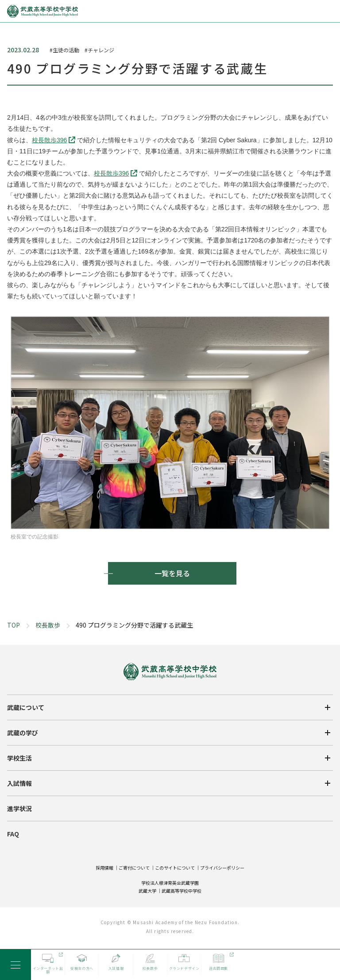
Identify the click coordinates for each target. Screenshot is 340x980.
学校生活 (19, 758)
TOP (14, 625)
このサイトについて (175, 868)
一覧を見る (172, 573)
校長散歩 (48, 625)
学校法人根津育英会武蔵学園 (170, 883)
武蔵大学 (147, 891)
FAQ (13, 834)
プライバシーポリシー (222, 868)
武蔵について (26, 707)
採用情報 (104, 868)
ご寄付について (134, 868)
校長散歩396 (49, 140)
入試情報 (19, 783)
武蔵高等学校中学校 (182, 891)
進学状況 (19, 808)
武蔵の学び (23, 733)
